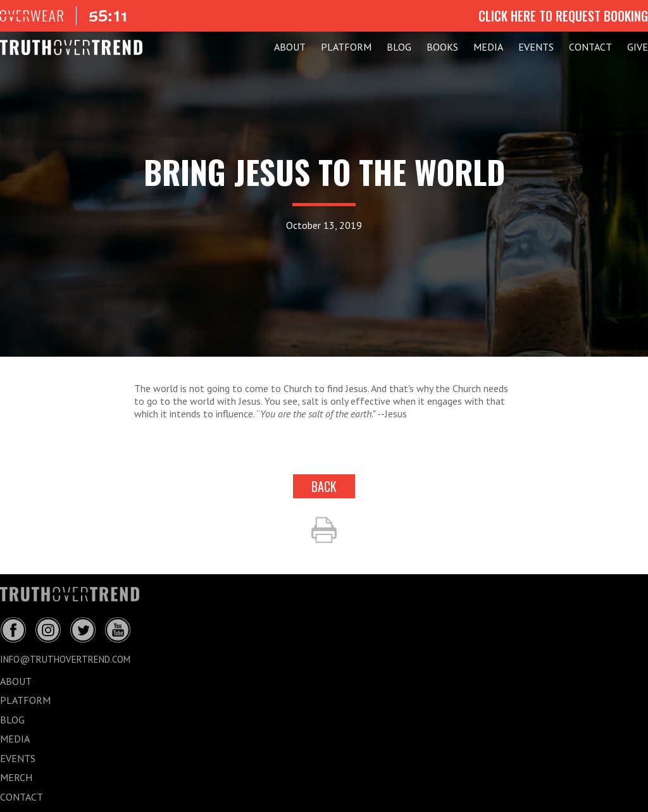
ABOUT (290, 47)
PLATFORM (346, 47)
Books (442, 47)
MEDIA (488, 47)
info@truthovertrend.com (65, 659)
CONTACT (590, 47)
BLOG (399, 47)
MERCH (16, 777)
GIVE (638, 47)
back (324, 486)
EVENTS (536, 47)
